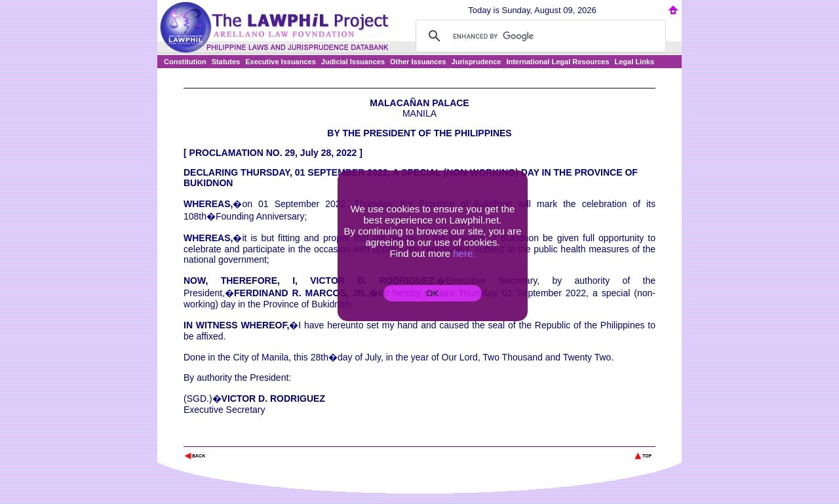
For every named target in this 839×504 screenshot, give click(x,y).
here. (464, 253)
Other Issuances (418, 62)
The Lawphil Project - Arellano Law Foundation (251, 438)
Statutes (226, 62)
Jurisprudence (477, 62)
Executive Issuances (281, 62)
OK (432, 293)
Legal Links (635, 62)
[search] (539, 36)
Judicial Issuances (353, 62)
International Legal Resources (557, 62)
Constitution (185, 62)
